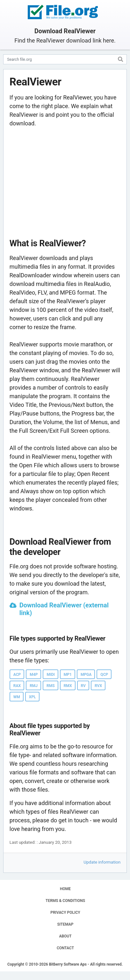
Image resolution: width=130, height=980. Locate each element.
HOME (65, 889)
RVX (98, 686)
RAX (17, 686)
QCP (104, 675)
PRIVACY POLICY (65, 913)
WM (17, 697)
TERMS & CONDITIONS (65, 901)
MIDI (51, 675)
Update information (102, 862)
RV (83, 686)
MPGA (86, 675)
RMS (51, 686)
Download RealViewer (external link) (64, 609)
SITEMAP (65, 924)
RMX (68, 686)
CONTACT (65, 948)
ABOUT (65, 936)
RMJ (34, 686)
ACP (17, 675)
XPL (32, 697)
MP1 (68, 675)
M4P (34, 675)
